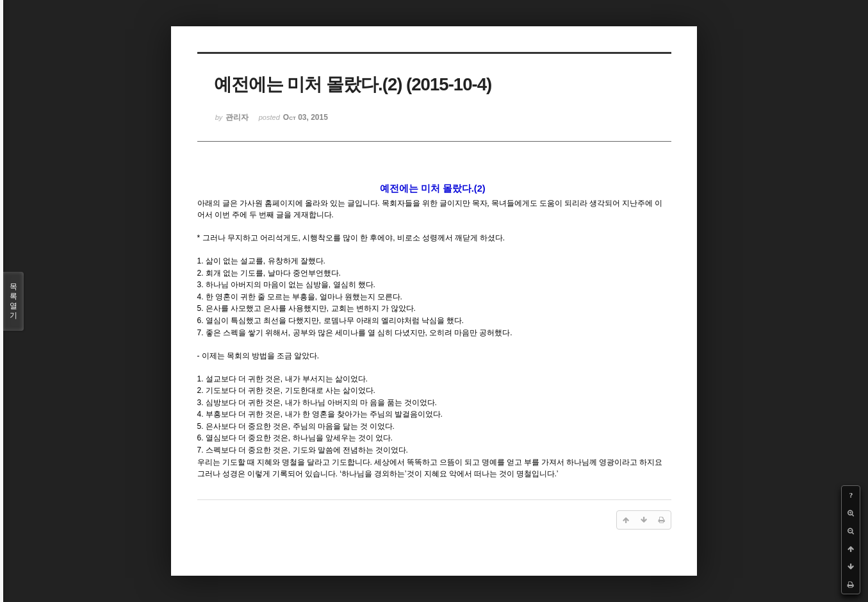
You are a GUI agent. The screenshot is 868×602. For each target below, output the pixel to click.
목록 (13, 301)
